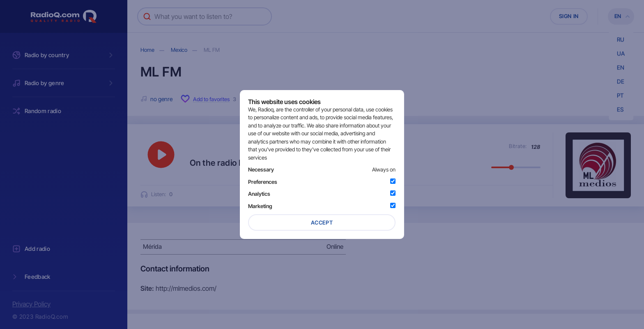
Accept (322, 222)
